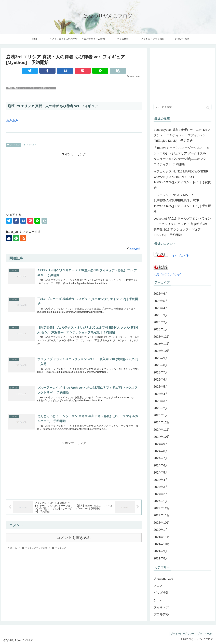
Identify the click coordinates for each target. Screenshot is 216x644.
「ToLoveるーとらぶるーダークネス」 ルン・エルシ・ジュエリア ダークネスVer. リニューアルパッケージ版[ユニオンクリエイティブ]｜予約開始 (182, 156)
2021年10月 (162, 544)
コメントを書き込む (74, 538)
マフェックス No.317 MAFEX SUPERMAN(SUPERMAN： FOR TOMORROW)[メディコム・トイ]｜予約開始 (183, 203)
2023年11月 (162, 515)
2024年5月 (161, 473)
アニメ (158, 586)
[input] (183, 107)
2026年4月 (161, 308)
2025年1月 (161, 415)
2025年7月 (161, 372)
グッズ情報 (161, 593)
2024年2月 (161, 494)
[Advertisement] (74, 181)
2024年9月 (161, 444)
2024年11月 (162, 430)
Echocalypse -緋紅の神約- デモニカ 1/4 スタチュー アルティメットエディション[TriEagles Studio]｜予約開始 (182, 135)
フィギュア (13, 145)
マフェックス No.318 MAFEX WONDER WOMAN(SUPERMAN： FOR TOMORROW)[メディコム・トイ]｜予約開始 (183, 180)
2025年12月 (162, 337)
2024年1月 (161, 501)
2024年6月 (161, 465)
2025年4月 (161, 394)
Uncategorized (163, 579)
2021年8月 (161, 558)
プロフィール (204, 634)
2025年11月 (162, 344)
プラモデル (161, 614)
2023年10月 (162, 523)
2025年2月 (161, 408)
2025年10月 (162, 351)
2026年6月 (161, 294)
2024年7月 (161, 458)
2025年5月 (161, 387)
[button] (208, 108)
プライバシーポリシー (182, 634)
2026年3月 (161, 315)
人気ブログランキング (167, 274)
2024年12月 (162, 422)
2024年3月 (161, 487)
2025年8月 (161, 365)
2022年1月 (161, 530)
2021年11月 (162, 537)
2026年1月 (161, 329)
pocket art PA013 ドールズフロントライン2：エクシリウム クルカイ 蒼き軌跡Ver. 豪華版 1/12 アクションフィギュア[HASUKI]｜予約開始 (182, 227)
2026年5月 (161, 301)
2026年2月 (161, 322)
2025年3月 (161, 401)
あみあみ (12, 120)
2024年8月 (161, 451)
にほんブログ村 (172, 256)
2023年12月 (162, 508)
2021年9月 (161, 551)
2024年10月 (162, 437)
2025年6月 (161, 380)
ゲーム (158, 600)
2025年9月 (161, 358)
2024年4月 (161, 480)
